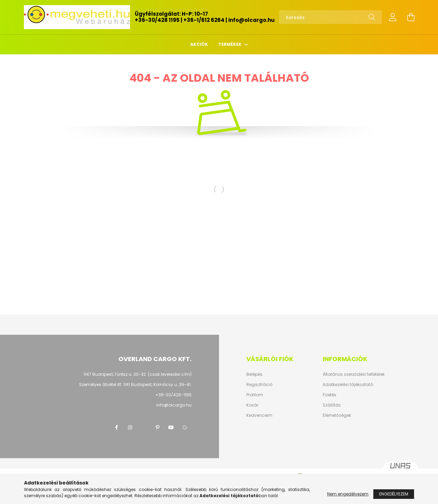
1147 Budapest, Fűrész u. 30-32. (115, 374)
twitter (144, 427)
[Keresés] (331, 17)
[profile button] (393, 17)
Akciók (199, 44)
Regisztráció (259, 385)
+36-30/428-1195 (173, 395)
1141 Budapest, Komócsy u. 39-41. (157, 384)
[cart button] (411, 17)
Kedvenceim (259, 415)
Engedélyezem (394, 494)
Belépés (254, 374)
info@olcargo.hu (252, 20)
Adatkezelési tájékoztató (348, 385)
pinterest (157, 427)
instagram (130, 427)
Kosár (252, 405)
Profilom (255, 395)
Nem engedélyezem (348, 494)
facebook (116, 427)
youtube (171, 427)
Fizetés (330, 395)
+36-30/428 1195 (157, 20)
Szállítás (332, 405)
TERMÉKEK (230, 44)
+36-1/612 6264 (204, 20)
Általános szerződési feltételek (354, 374)
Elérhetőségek (337, 415)
